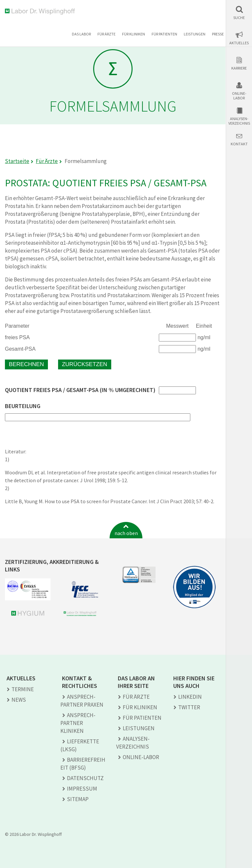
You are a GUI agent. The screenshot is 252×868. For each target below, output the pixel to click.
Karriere (239, 68)
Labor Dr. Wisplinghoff (41, 12)
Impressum (82, 789)
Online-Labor (239, 96)
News (19, 700)
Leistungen (195, 34)
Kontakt (239, 144)
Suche (239, 18)
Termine (23, 689)
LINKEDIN (190, 697)
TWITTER (189, 707)
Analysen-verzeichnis (239, 121)
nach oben (126, 533)
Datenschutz (85, 778)
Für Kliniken (134, 34)
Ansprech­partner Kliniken (78, 723)
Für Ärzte (106, 34)
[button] (239, 13)
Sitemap (78, 799)
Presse (218, 34)
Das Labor (81, 34)
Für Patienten (164, 34)
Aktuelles (239, 43)
